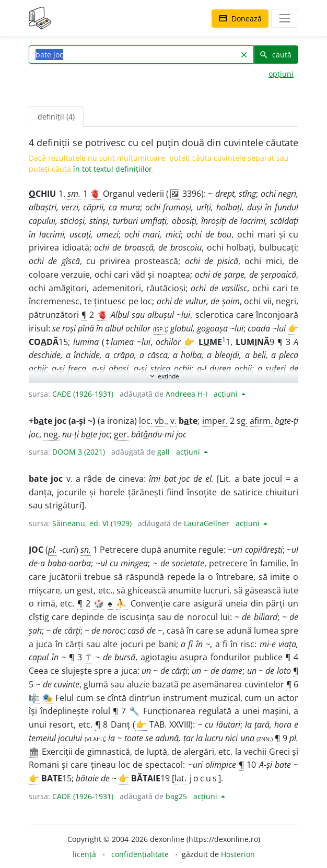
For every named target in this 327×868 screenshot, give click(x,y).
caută (275, 55)
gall (163, 452)
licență (84, 854)
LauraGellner (207, 523)
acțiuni (227, 394)
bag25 (176, 796)
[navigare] (285, 18)
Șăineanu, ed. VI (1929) (92, 523)
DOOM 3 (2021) (79, 452)
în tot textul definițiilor (113, 169)
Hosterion (238, 854)
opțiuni (281, 74)
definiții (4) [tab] (56, 117)
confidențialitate (140, 854)
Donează (240, 19)
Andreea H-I (186, 394)
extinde (164, 376)
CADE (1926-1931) (83, 394)
